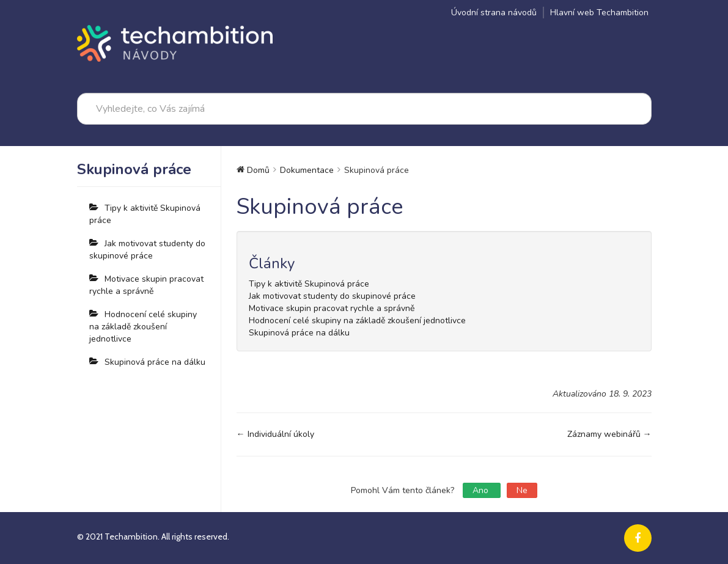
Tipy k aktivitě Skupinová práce (145, 214)
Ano (482, 490)
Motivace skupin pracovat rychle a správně (146, 285)
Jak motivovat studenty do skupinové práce (147, 250)
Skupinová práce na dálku (155, 362)
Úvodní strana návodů (494, 13)
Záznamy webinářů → (609, 434)
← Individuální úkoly (275, 434)
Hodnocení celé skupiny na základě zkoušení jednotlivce (143, 327)
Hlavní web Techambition (599, 13)
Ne (522, 490)
